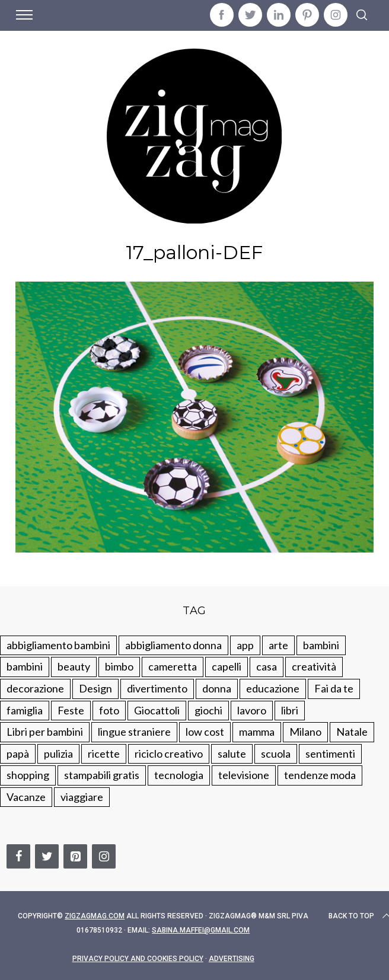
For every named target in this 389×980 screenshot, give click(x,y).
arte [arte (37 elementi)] (278, 645)
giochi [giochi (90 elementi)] (208, 710)
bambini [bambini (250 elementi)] (321, 645)
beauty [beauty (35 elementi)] (74, 666)
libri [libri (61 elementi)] (290, 710)
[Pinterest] (75, 856)
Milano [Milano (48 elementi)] (305, 732)
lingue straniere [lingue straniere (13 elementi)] (134, 732)
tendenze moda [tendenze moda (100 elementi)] (320, 775)
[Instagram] (104, 856)
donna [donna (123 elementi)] (217, 688)
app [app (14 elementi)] (245, 645)
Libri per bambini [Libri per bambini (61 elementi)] (45, 732)
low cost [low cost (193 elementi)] (205, 732)
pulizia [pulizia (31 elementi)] (58, 754)
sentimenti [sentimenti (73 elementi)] (330, 754)
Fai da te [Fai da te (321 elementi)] (334, 688)
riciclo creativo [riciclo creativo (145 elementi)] (169, 754)
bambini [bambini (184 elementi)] (25, 666)
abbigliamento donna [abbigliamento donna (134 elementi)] (173, 645)
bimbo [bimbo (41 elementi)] (119, 666)
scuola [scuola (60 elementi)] (276, 754)
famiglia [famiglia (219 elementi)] (25, 710)
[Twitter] (47, 856)
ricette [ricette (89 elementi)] (104, 754)
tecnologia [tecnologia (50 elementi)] (179, 775)
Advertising (232, 959)
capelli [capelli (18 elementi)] (227, 666)
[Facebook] (18, 856)
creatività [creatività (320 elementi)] (314, 666)
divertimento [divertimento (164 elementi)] (157, 688)
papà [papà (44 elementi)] (18, 754)
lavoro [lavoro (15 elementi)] (252, 710)
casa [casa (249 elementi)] (267, 666)
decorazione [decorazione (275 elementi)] (35, 688)
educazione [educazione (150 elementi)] (273, 688)
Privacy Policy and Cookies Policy (138, 959)
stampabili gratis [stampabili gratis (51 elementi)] (102, 775)
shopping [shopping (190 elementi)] (28, 775)
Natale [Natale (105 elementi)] (352, 732)
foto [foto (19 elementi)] (109, 710)
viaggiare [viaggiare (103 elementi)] (82, 797)
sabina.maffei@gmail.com (201, 930)
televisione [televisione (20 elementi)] (244, 775)
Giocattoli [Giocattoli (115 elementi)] (157, 710)
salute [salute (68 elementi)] (232, 754)
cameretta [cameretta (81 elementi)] (173, 666)
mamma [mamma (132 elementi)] (257, 732)
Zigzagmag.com (95, 916)
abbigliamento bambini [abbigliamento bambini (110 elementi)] (58, 645)
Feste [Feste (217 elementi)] (71, 710)
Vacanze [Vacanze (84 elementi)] (26, 797)
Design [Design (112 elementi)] (95, 688)
